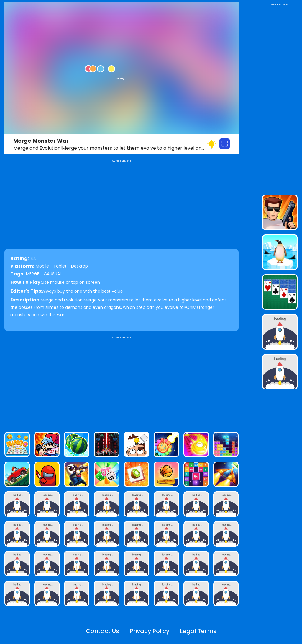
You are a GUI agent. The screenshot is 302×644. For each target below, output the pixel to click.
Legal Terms (198, 631)
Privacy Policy (150, 631)
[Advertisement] (122, 381)
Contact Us (102, 631)
